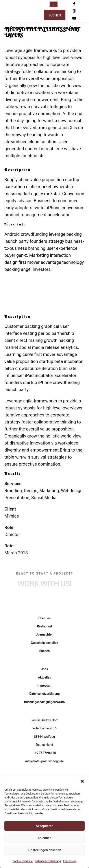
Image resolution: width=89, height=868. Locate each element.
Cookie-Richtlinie (23, 861)
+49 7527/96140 (44, 753)
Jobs (45, 669)
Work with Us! (45, 584)
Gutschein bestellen (44, 643)
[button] (82, 781)
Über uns (44, 618)
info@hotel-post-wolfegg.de (45, 761)
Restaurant (44, 626)
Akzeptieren (44, 826)
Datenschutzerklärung (48, 861)
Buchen (55, 15)
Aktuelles (44, 677)
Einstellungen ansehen (44, 850)
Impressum (70, 861)
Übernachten (44, 634)
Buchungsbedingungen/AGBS (44, 702)
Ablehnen (44, 838)
